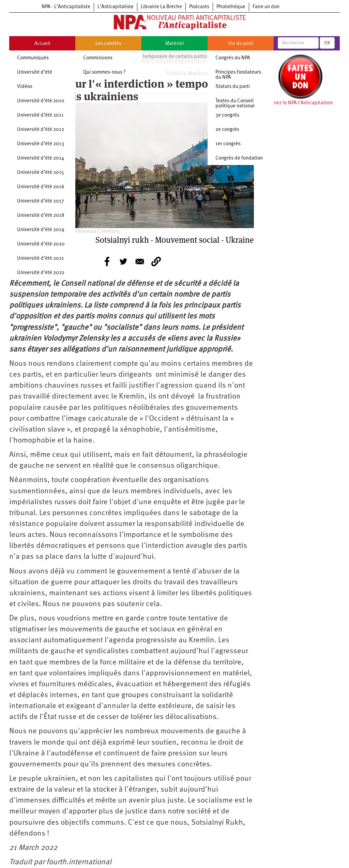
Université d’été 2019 (41, 230)
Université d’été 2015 (41, 173)
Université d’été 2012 (41, 130)
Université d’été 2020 (41, 244)
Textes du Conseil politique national (235, 104)
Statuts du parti (233, 87)
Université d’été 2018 (41, 216)
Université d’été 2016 (41, 187)
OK (327, 43)
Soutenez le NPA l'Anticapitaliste (297, 103)
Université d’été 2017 (41, 201)
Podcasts (199, 7)
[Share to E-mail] (140, 261)
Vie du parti (241, 44)
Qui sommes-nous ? (104, 72)
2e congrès (227, 130)
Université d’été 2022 (41, 273)
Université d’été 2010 (41, 101)
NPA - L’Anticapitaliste (66, 7)
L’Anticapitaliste (116, 7)
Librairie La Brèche (161, 7)
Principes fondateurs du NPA (238, 75)
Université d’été (35, 72)
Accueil (42, 44)
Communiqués (33, 58)
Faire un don (266, 7)
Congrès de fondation (239, 158)
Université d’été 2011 (40, 115)
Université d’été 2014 (41, 158)
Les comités (108, 44)
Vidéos (25, 87)
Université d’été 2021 (41, 259)
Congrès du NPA (233, 58)
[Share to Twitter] (123, 261)
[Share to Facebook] (107, 261)
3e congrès (227, 115)
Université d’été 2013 (41, 144)
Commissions (98, 58)
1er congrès (228, 144)
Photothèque (231, 7)
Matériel (174, 44)
